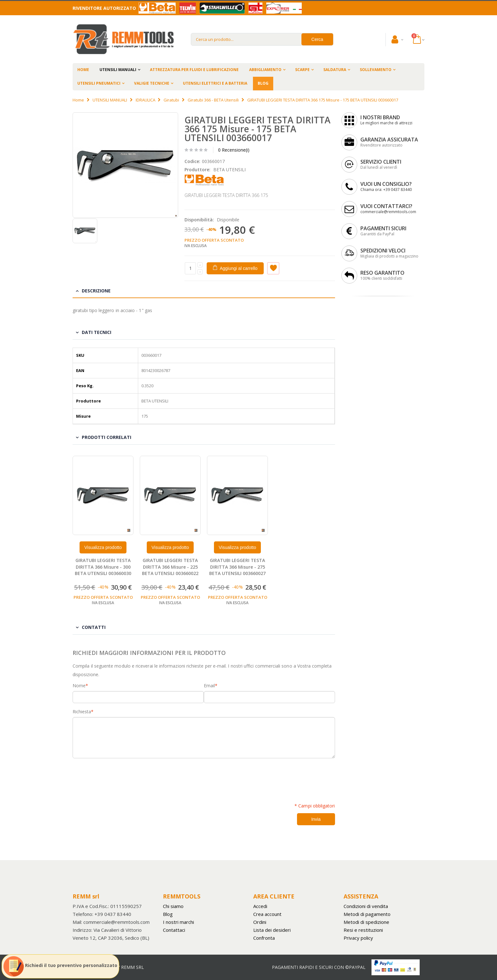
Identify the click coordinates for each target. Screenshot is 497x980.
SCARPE (302, 70)
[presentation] (121, 777)
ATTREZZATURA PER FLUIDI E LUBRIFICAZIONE (194, 70)
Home (78, 100)
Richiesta (82, 712)
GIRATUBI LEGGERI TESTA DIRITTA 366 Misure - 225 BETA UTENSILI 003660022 (170, 567)
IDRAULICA (145, 100)
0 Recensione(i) (234, 150)
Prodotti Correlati (106, 437)
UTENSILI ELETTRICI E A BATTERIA (215, 83)
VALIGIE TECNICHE (152, 83)
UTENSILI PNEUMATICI (99, 83)
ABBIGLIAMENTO (265, 70)
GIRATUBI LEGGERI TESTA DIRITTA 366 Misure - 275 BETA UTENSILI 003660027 (237, 567)
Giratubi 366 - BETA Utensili (213, 100)
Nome (79, 686)
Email (209, 686)
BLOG (263, 83)
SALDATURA (335, 70)
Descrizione (96, 291)
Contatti (94, 627)
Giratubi (171, 100)
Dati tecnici (97, 332)
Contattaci (174, 930)
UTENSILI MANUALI (118, 70)
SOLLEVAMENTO (376, 70)
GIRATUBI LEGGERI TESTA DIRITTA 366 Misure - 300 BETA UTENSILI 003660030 (103, 567)
